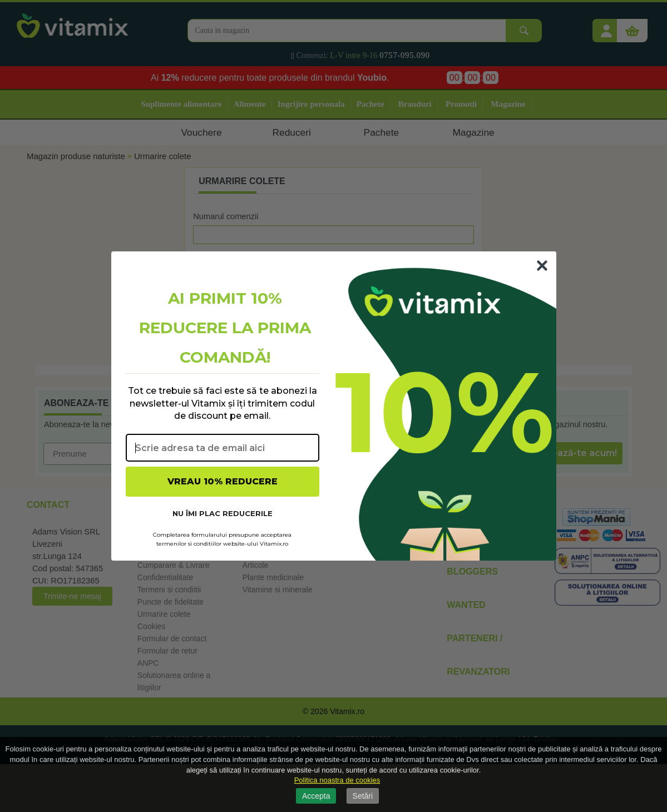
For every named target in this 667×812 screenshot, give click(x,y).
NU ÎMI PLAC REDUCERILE (223, 513)
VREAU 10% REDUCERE (223, 481)
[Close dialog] (542, 266)
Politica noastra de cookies (337, 780)
